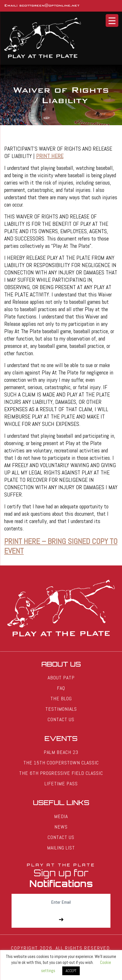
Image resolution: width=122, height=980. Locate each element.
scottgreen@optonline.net (49, 5)
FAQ (61, 688)
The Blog (61, 698)
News (61, 827)
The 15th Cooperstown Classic (61, 763)
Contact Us (61, 719)
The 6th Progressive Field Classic (61, 773)
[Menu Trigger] (112, 20)
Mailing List (61, 848)
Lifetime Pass (61, 783)
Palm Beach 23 (61, 752)
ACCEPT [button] (71, 971)
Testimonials (61, 709)
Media (61, 816)
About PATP (61, 677)
